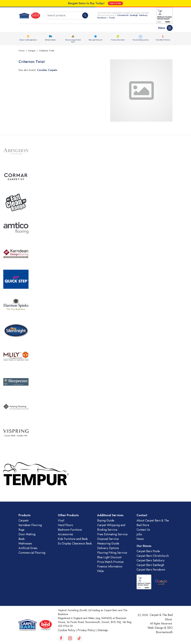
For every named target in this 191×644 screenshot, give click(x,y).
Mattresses (25, 543)
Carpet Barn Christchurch (153, 556)
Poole (112, 18)
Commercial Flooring (32, 553)
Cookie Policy (66, 630)
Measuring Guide (108, 543)
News (140, 539)
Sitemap (103, 630)
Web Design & (157, 628)
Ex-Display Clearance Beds (75, 543)
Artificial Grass (28, 548)
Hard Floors (65, 525)
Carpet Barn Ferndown (151, 570)
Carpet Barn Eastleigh (150, 565)
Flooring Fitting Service (112, 553)
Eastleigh (134, 15)
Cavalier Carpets (47, 70)
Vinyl (61, 520)
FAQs (101, 571)
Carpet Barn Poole (148, 551)
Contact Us (143, 530)
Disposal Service (108, 539)
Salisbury (143, 15)
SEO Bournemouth (164, 630)
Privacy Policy (86, 630)
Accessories (65, 534)
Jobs (139, 534)
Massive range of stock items (73, 41)
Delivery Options (50, 40)
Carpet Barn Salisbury (151, 560)
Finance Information (118, 40)
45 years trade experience (28, 40)
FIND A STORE (115, 3)
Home (21, 51)
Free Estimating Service (112, 534)
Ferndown (102, 18)
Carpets (24, 520)
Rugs (21, 530)
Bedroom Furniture (70, 530)
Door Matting (27, 534)
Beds (22, 539)
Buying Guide (106, 520)
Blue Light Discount (95, 40)
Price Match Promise (163, 40)
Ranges (32, 51)
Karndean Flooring (30, 525)
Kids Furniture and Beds (73, 539)
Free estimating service (140, 40)
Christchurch (123, 15)
